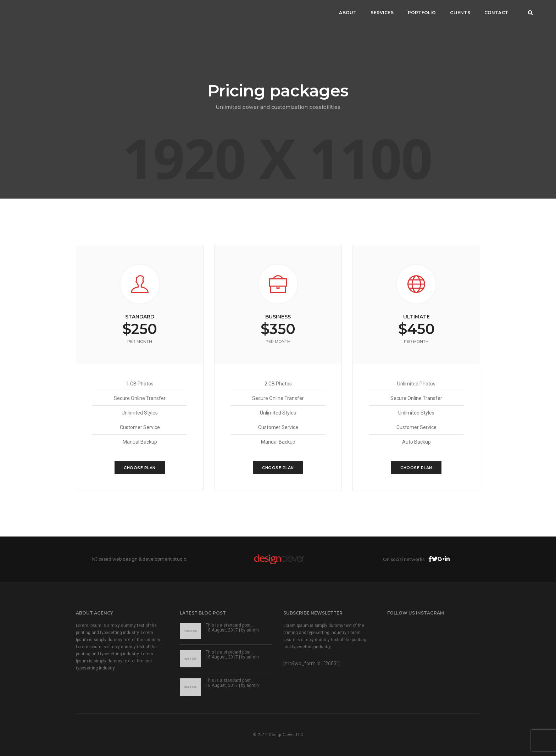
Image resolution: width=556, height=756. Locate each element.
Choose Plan (140, 468)
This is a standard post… (230, 625)
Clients (460, 13)
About (348, 13)
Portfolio (422, 13)
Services (382, 13)
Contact (496, 13)
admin (253, 630)
